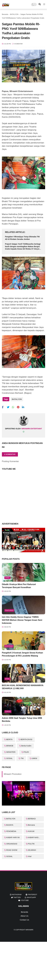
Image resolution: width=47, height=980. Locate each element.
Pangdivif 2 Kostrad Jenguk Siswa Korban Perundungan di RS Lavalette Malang (22, 654)
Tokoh (8, 711)
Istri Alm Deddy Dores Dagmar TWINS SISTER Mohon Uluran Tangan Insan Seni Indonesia (22, 620)
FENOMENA (11, 831)
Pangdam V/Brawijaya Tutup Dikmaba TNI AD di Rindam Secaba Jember (22, 238)
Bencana (31, 825)
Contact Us (24, 920)
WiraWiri (29, 930)
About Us (24, 916)
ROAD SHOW (12, 850)
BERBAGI (32, 819)
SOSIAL (9, 758)
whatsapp (31, 897)
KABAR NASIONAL (36, 837)
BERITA (9, 739)
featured (9, 610)
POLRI (26, 752)
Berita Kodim (26, 746)
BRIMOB (10, 746)
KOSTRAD (9, 646)
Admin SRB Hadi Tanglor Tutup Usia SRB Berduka (22, 720)
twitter (17, 897)
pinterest (33, 895)
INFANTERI (11, 752)
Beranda (5, 14)
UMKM (34, 758)
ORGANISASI (12, 844)
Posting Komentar (10, 461)
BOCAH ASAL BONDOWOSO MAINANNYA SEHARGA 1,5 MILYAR (23, 687)
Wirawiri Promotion (13, 774)
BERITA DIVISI (26, 739)
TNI (22, 758)
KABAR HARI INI (13, 837)
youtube (25, 900)
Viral (7, 578)
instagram (17, 895)
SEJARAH (32, 850)
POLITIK (31, 844)
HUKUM (31, 831)
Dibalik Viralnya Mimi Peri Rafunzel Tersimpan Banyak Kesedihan (19, 586)
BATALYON (14, 14)
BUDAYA (10, 825)
